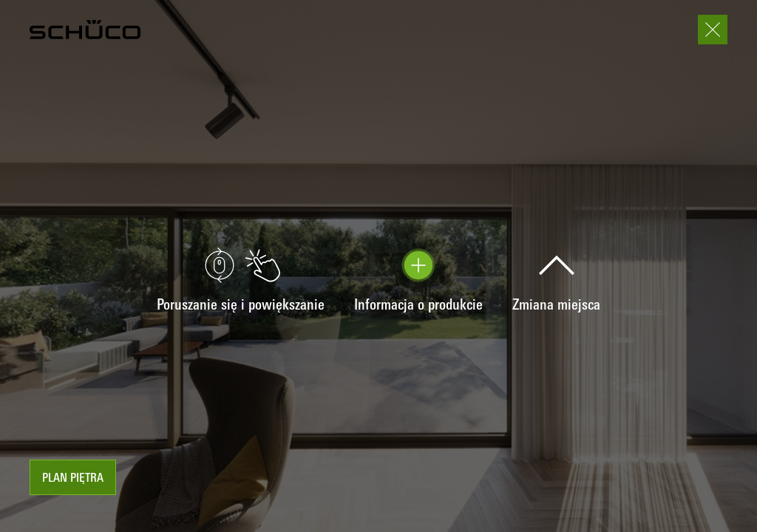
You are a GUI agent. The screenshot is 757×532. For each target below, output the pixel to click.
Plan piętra (73, 479)
